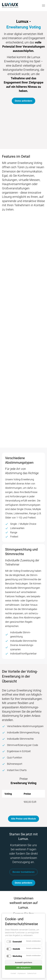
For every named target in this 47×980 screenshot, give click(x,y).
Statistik (16, 949)
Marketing (17, 956)
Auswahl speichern (23, 962)
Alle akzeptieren (23, 968)
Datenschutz (32, 973)
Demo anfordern (23, 101)
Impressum (22, 973)
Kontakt (13, 973)
